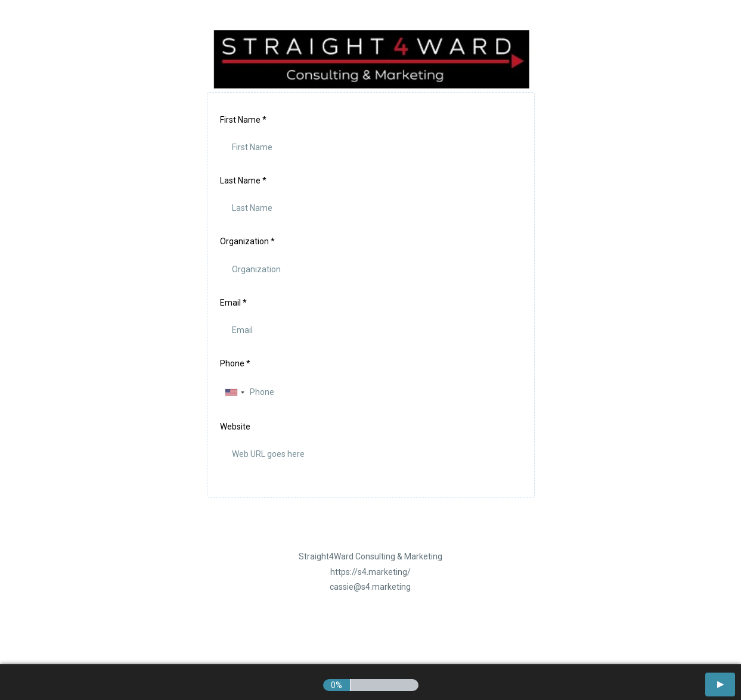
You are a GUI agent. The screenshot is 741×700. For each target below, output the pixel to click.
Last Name (243, 181)
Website (235, 427)
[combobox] (234, 392)
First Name (243, 120)
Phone (235, 363)
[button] (720, 685)
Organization (247, 241)
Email (233, 303)
